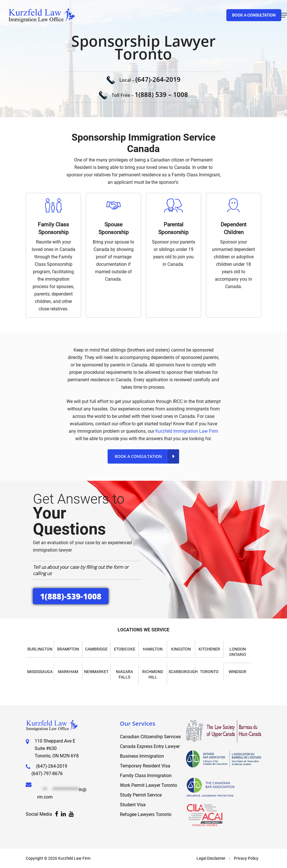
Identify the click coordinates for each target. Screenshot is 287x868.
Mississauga (40, 672)
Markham (68, 672)
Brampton (68, 649)
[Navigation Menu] (284, 15)
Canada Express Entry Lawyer (150, 746)
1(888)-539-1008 (71, 596)
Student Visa (133, 805)
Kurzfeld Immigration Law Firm (187, 431)
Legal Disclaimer (211, 858)
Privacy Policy (246, 858)
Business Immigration (142, 756)
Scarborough (183, 672)
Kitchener (209, 649)
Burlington (40, 649)
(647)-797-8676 (47, 774)
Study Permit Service (141, 795)
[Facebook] (57, 814)
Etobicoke (125, 649)
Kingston (181, 649)
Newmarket (96, 672)
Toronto (209, 672)
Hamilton (153, 649)
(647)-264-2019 (158, 79)
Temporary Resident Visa (145, 766)
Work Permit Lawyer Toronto (149, 785)
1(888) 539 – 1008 (161, 94)
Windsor (237, 672)
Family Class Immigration (146, 776)
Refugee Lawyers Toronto (146, 814)
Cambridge (96, 649)
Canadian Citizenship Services (150, 737)
